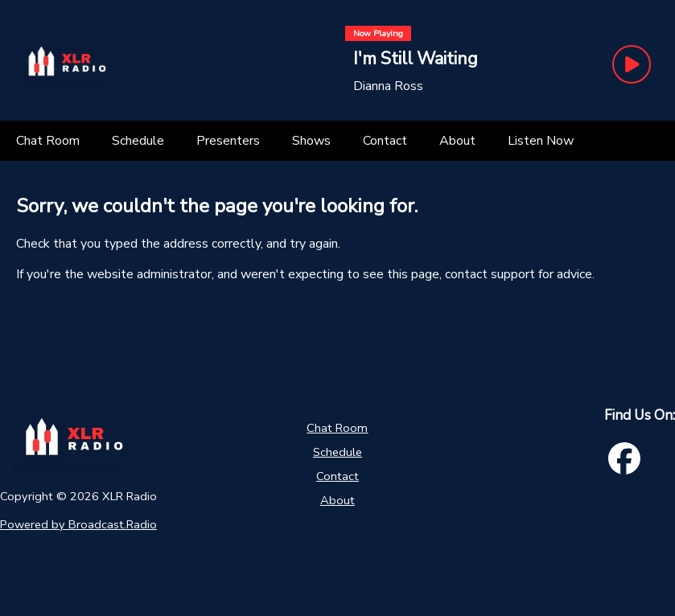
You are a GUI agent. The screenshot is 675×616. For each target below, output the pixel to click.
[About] (457, 141)
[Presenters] (228, 141)
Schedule (337, 452)
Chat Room (337, 428)
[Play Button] (632, 64)
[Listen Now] (541, 141)
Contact (337, 476)
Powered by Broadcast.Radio (78, 524)
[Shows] (311, 141)
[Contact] (385, 141)
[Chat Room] (48, 141)
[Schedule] (138, 141)
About (337, 500)
